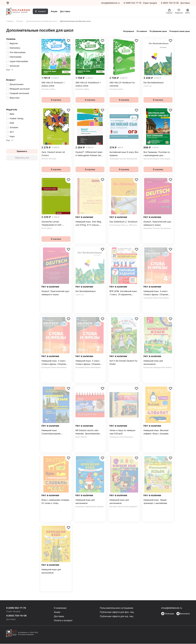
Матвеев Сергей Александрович (124, 506)
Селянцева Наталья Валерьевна (123, 159)
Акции (55, 12)
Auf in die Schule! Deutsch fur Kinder (123, 362)
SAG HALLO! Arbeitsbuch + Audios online (88, 84)
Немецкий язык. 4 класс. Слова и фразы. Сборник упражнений (156, 293)
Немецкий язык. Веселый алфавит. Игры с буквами (156, 432)
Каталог (43, 12)
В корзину (56, 100)
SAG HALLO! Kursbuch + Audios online (53, 84)
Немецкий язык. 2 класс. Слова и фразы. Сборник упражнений (88, 363)
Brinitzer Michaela (49, 159)
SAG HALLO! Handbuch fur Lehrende (122, 84)
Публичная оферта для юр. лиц (117, 616)
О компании (60, 608)
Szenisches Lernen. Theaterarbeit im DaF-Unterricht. (52, 223)
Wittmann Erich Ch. (137, 225)
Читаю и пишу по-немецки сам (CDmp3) (122, 432)
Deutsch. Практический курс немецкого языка (157, 223)
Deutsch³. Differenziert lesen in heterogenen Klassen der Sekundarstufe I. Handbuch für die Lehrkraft (90, 154)
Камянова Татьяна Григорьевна (157, 228)
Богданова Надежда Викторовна (157, 367)
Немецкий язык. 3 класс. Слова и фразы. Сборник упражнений (54, 363)
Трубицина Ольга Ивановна (121, 437)
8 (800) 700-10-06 (170, 3)
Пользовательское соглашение (117, 608)
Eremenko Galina (48, 89)
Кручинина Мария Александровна (158, 159)
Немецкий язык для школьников (153, 362)
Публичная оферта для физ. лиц (117, 612)
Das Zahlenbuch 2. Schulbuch (123, 222)
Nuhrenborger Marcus (119, 225)
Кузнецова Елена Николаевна (156, 298)
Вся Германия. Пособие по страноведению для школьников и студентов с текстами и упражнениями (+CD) (157, 154)
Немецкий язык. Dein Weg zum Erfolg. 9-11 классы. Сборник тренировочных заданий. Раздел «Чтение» (88, 223)
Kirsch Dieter (47, 228)
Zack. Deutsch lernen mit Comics (53, 154)
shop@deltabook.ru (110, 3)
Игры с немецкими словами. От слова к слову (56, 502)
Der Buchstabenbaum (154, 83)
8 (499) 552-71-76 (132, 3)
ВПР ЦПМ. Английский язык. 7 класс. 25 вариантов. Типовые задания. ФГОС (123, 293)
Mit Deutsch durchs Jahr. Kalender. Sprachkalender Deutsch (88, 432)
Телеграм (167, 614)
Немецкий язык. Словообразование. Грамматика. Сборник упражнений (52, 432)
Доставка (66, 12)
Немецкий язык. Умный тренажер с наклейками (155, 502)
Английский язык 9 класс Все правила (124, 154)
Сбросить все (22, 158)
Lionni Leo (148, 86)
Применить (22, 151)
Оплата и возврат (63, 621)
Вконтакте (183, 614)
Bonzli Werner (81, 437)
